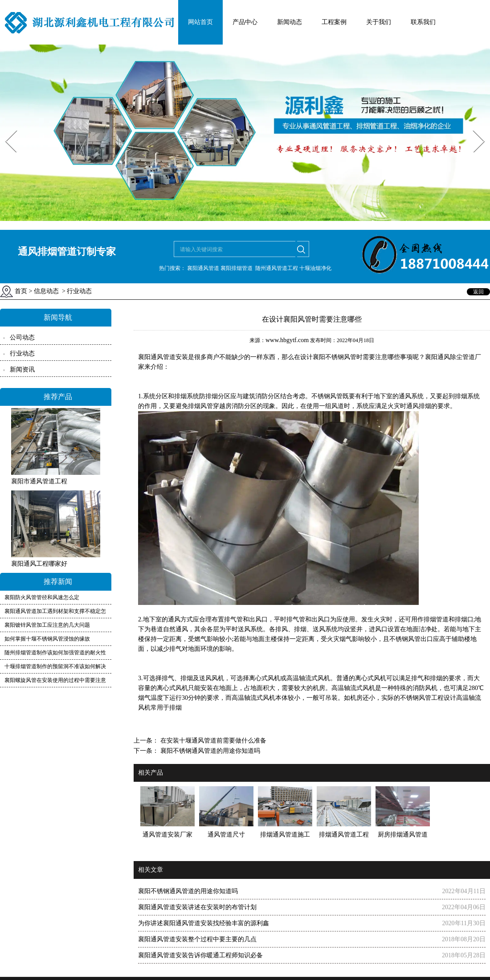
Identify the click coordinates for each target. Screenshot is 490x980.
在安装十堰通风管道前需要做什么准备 (212, 741)
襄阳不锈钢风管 (335, 357)
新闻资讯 (22, 370)
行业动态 (22, 353)
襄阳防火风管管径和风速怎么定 (42, 597)
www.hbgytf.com (287, 340)
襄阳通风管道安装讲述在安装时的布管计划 (197, 907)
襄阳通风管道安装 (163, 357)
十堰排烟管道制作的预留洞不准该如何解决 (55, 666)
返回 (478, 292)
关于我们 (379, 22)
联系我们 (423, 22)
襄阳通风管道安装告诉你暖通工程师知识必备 (200, 955)
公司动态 (22, 337)
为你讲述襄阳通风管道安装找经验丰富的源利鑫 (204, 923)
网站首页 (200, 22)
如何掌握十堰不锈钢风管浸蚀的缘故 (47, 639)
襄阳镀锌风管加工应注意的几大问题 (47, 625)
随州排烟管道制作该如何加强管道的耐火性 (55, 653)
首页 (21, 291)
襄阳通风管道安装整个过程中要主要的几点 (197, 939)
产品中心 (245, 22)
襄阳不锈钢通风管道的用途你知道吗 (209, 751)
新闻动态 (290, 22)
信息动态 (46, 291)
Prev (6, 127)
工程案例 (334, 22)
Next (474, 127)
